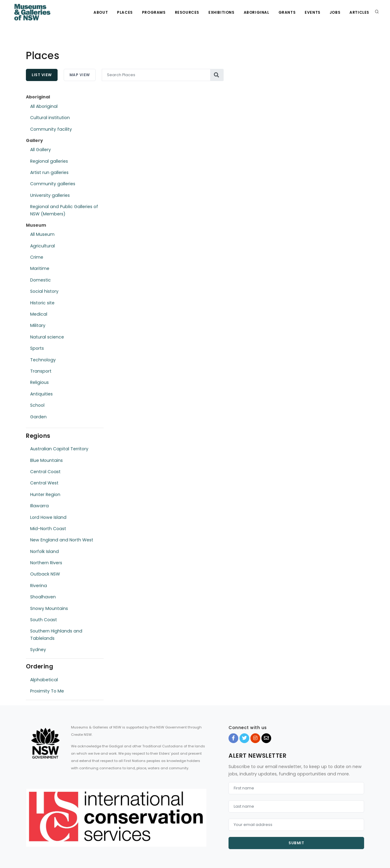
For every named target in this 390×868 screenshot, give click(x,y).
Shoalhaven (43, 597)
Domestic (41, 280)
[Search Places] (156, 75)
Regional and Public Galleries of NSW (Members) (64, 210)
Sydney (38, 650)
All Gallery (41, 150)
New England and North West (62, 540)
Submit (296, 843)
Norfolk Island (44, 551)
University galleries (50, 195)
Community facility (51, 129)
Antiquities (41, 394)
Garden (38, 417)
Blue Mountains (46, 460)
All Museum (42, 234)
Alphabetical (44, 680)
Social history (44, 291)
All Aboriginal (44, 106)
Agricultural (43, 246)
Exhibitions (222, 12)
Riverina (39, 586)
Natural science (47, 337)
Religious (39, 382)
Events (313, 12)
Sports (37, 348)
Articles (359, 12)
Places (125, 12)
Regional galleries (49, 161)
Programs (154, 12)
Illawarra (39, 506)
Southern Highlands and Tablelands (56, 634)
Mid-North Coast (48, 529)
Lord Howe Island (48, 517)
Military (38, 325)
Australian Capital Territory (59, 449)
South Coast (44, 620)
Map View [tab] (80, 75)
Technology (43, 360)
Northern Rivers (46, 563)
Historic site (42, 303)
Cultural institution (50, 118)
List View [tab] (42, 75)
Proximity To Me (47, 691)
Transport (41, 371)
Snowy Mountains (49, 608)
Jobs (335, 12)
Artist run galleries (49, 172)
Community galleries (53, 184)
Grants (287, 12)
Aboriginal (257, 12)
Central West (44, 483)
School (37, 405)
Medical (39, 314)
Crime (37, 257)
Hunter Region (45, 494)
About (101, 12)
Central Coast (45, 472)
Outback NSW (45, 574)
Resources (187, 12)
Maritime (40, 268)
